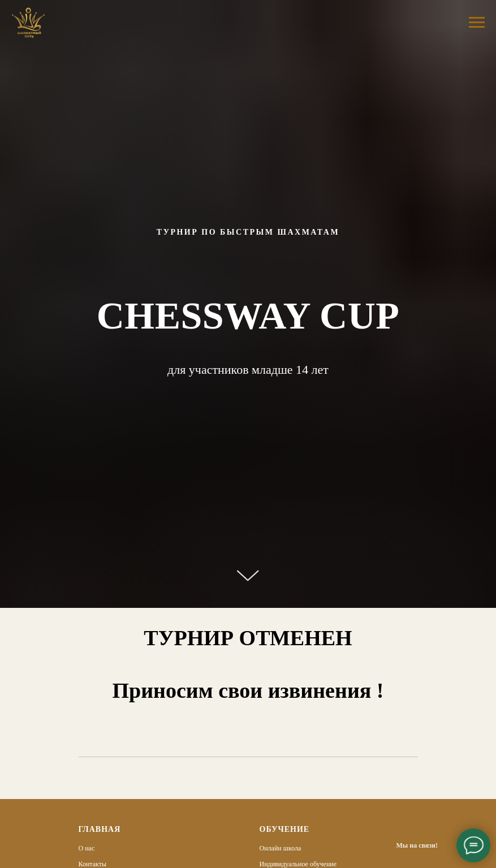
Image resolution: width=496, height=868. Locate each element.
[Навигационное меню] (477, 23)
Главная (100, 829)
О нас (87, 848)
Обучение (285, 829)
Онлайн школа (281, 848)
